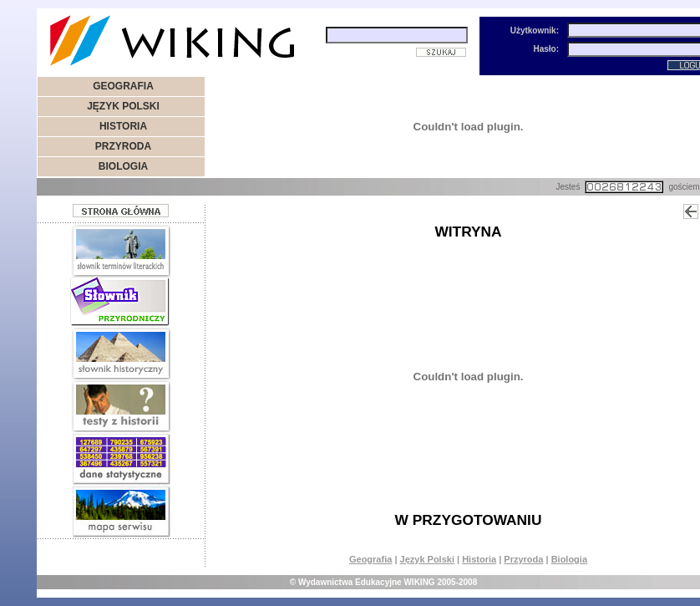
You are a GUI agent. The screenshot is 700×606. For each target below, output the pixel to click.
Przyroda (523, 559)
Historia (479, 559)
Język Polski (427, 559)
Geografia (370, 559)
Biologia (569, 559)
